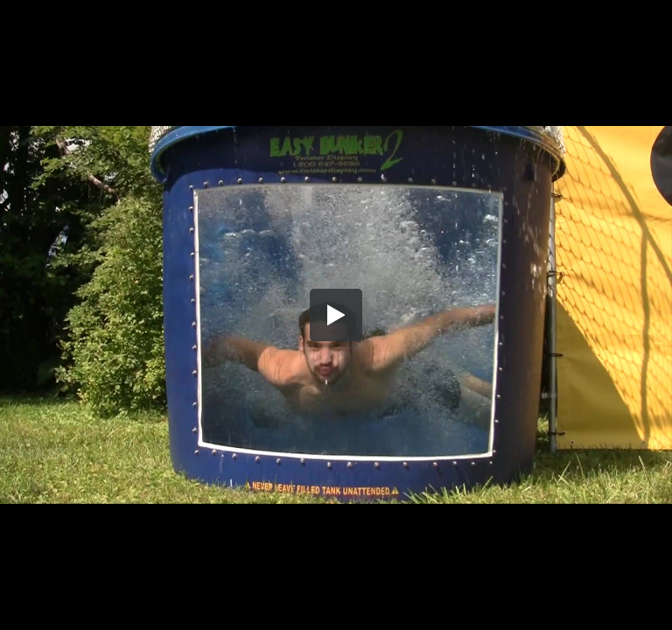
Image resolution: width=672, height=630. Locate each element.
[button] (336, 315)
